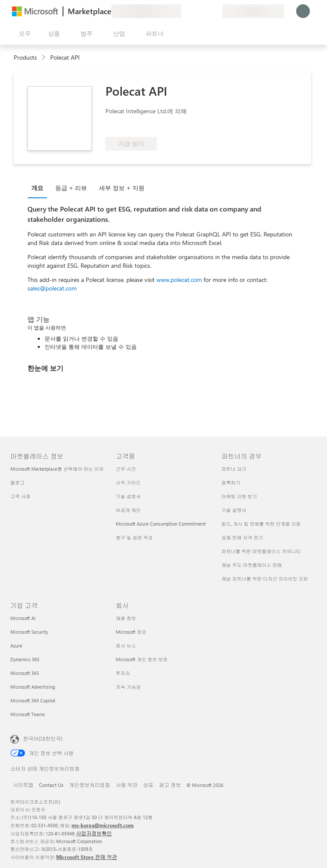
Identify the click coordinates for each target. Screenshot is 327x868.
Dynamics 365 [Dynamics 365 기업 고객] (25, 659)
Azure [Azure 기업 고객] (16, 646)
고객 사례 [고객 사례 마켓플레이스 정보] (20, 496)
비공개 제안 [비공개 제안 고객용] (128, 510)
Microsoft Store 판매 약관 (87, 857)
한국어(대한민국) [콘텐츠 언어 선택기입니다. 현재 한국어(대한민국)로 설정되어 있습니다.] (43, 738)
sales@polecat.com (52, 288)
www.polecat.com (179, 280)
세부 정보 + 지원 (122, 188)
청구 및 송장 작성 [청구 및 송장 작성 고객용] (134, 537)
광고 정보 (170, 785)
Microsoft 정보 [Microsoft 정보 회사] (131, 632)
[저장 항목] (205, 11)
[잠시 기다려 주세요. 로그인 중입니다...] (303, 11)
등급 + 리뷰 (71, 188)
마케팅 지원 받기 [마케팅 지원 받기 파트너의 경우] (239, 496)
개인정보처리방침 (90, 785)
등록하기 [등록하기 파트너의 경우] (231, 482)
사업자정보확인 (94, 833)
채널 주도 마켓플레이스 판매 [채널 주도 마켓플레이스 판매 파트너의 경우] (252, 565)
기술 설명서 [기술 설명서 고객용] (128, 496)
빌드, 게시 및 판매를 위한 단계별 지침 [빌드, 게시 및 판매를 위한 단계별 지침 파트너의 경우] (261, 524)
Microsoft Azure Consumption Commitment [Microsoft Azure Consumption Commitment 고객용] (161, 524)
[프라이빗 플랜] (216, 11)
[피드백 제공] (185, 11)
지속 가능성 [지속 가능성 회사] (128, 687)
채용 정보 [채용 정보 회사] (126, 618)
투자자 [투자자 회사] (123, 673)
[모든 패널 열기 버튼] (23, 33)
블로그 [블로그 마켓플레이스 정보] (17, 482)
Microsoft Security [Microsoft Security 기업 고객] (29, 632)
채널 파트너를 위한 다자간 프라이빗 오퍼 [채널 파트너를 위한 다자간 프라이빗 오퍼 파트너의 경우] (265, 579)
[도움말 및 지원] (195, 11)
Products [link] (25, 57)
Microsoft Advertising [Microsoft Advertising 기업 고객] (33, 687)
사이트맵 (23, 785)
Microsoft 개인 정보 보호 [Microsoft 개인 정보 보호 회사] (142, 659)
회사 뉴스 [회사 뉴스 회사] (126, 646)
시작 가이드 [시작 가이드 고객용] (128, 482)
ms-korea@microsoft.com (103, 825)
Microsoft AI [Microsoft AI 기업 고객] (23, 618)
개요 (37, 188)
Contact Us (51, 785)
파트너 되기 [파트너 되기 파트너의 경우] (234, 469)
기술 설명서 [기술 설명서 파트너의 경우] (234, 510)
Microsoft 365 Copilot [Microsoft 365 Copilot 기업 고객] (33, 700)
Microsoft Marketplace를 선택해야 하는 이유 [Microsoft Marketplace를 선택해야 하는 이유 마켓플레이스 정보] (57, 469)
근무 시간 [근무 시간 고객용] (126, 469)
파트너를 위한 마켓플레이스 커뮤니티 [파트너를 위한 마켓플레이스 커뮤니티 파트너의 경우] (261, 551)
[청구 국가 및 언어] (253, 11)
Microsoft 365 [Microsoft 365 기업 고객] (25, 673)
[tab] (39, 188)
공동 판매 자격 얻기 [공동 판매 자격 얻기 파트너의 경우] (242, 537)
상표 (148, 785)
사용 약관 (127, 785)
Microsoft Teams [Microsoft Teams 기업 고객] (28, 714)
